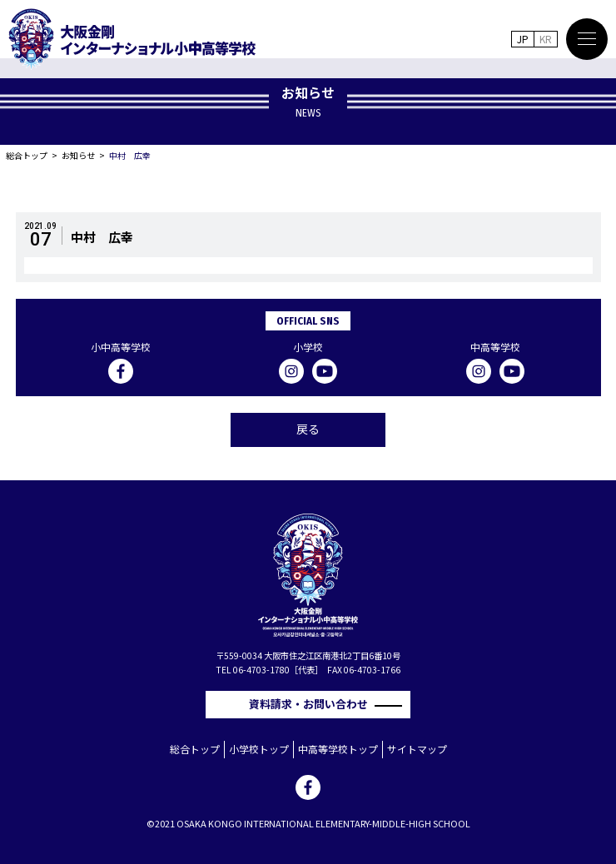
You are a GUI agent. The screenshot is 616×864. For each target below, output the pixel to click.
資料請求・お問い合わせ (314, 704)
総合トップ (27, 155)
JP (523, 39)
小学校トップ (259, 749)
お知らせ (78, 155)
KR (546, 39)
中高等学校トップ (338, 749)
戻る (308, 429)
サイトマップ (417, 749)
